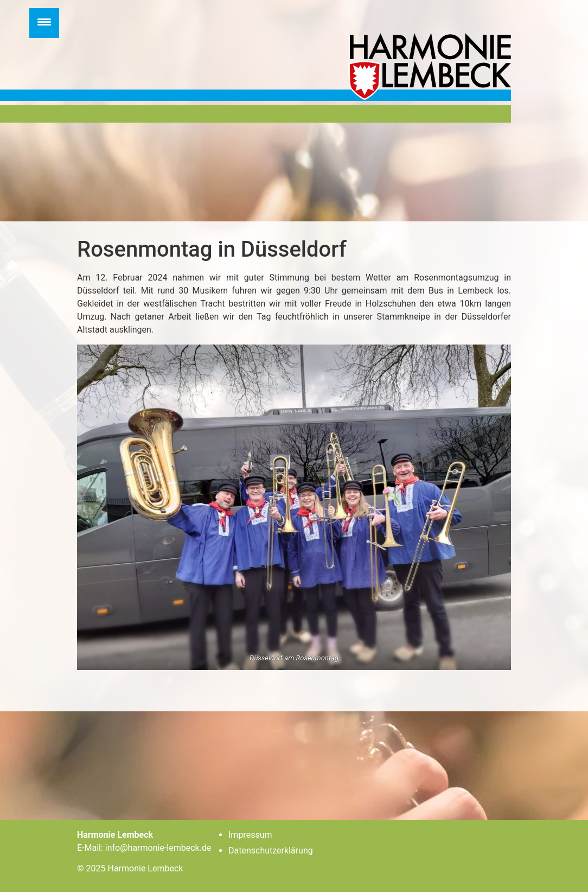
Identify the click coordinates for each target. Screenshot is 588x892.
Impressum (250, 835)
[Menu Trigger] (44, 23)
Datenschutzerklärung (271, 850)
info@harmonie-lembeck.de (158, 848)
